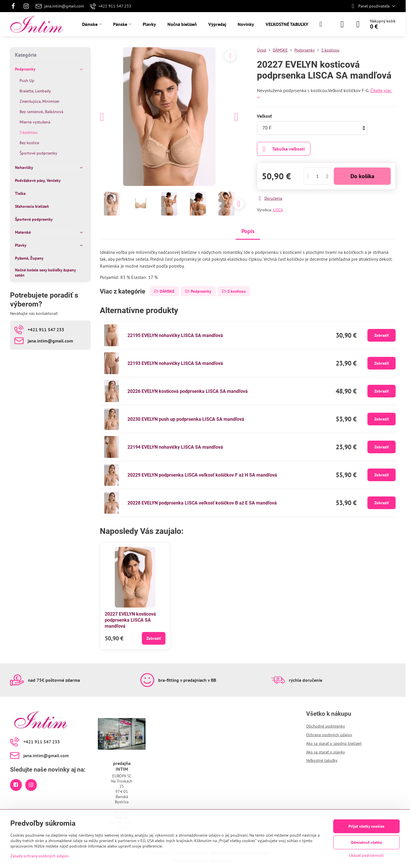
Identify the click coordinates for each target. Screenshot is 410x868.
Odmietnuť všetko (366, 842)
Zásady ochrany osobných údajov (40, 856)
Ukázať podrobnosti (366, 855)
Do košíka (362, 176)
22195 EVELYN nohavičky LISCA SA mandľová (175, 335)
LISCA (278, 210)
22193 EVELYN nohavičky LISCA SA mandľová (175, 363)
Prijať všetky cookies (366, 826)
